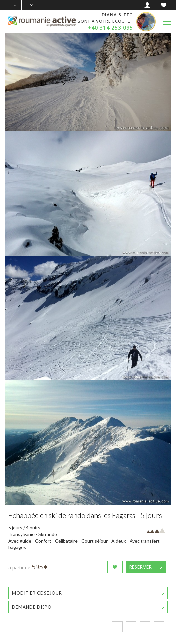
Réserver (141, 567)
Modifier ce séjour (37, 593)
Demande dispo (32, 607)
